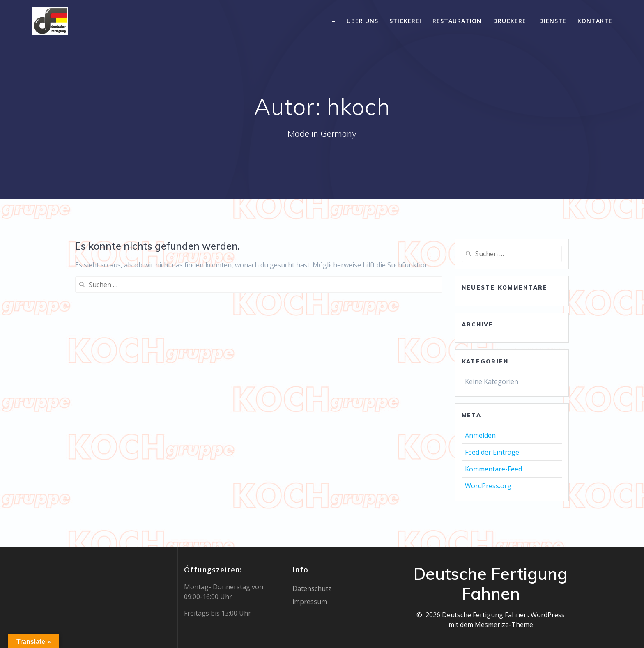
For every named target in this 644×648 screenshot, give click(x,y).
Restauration (457, 21)
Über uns (362, 21)
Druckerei (511, 21)
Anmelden (480, 435)
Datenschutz (312, 588)
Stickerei (405, 21)
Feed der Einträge (492, 452)
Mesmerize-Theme (504, 625)
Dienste (553, 21)
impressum (310, 602)
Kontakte (595, 21)
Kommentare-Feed (493, 469)
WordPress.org (488, 486)
